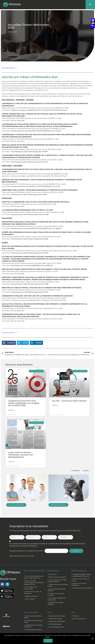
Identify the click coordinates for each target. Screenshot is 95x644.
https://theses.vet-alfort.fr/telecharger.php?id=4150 (30, 292)
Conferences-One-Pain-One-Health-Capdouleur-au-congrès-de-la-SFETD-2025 (24, 403)
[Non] (93, 639)
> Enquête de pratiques (55, 619)
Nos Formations (79, 571)
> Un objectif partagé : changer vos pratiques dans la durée (81, 575)
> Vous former (52, 574)
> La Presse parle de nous (56, 627)
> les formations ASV (78, 619)
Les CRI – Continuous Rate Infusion (69, 401)
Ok (48, 641)
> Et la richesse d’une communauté (31, 588)
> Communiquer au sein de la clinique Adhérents (57, 581)
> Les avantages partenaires (33, 630)
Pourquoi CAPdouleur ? (34, 572)
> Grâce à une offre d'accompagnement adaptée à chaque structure (34, 582)
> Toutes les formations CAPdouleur (79, 584)
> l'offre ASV (75, 616)
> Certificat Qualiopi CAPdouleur (82, 588)
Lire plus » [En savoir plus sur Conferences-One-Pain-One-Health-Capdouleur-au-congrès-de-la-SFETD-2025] (12, 410)
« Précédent (75, 471)
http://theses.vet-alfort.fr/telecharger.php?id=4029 (29, 162)
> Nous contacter (29, 599)
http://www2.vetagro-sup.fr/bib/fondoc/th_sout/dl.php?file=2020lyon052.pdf (39, 110)
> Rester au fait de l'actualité (57, 577)
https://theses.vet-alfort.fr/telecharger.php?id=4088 (30, 284)
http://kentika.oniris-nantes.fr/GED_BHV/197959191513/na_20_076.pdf (36, 131)
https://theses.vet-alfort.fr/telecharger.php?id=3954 (29, 152)
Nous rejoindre (31, 612)
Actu (50, 612)
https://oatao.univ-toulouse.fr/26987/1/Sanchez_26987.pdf (32, 266)
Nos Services (53, 571)
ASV (73, 612)
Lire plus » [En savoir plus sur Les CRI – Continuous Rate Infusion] (55, 405)
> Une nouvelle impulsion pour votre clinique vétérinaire (34, 577)
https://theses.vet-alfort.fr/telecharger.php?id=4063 (30, 253)
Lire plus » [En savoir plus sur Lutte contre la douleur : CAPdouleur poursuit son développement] (12, 462)
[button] (9, 343)
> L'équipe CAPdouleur (31, 596)
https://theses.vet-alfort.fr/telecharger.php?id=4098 (30, 214)
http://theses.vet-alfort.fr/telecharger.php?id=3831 (29, 194)
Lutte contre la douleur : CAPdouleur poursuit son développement (21, 455)
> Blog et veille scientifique (56, 616)
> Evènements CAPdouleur (56, 621)
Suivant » (86, 471)
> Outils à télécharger (55, 624)
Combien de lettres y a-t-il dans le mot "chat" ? (27, 551)
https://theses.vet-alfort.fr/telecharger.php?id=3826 (29, 239)
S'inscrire (76, 551)
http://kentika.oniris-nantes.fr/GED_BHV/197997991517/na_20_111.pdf (35, 186)
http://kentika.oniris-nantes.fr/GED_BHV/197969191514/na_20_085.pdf (36, 229)
